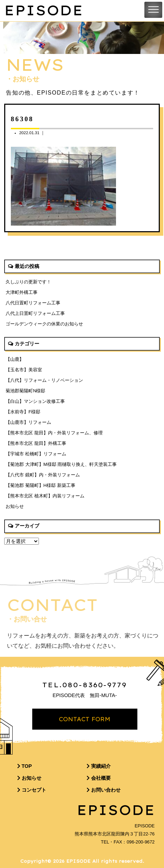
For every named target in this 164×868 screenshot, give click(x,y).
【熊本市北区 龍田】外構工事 (36, 443)
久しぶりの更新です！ (28, 282)
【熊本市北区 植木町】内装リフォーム (45, 496)
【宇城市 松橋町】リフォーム (36, 454)
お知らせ (15, 506)
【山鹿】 (15, 359)
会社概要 (99, 778)
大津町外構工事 (22, 292)
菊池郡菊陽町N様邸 (25, 391)
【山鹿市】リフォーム (28, 422)
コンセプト (32, 790)
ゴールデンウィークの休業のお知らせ (44, 324)
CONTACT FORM (85, 719)
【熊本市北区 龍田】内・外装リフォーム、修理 (54, 433)
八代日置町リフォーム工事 (33, 303)
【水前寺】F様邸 (23, 412)
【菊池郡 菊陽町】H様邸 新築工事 (40, 485)
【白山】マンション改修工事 (35, 401)
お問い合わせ (104, 790)
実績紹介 (99, 766)
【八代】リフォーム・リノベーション (44, 380)
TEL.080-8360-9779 (85, 685)
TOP (25, 766)
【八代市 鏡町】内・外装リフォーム (43, 475)
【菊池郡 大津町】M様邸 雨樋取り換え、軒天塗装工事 (61, 464)
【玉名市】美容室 (24, 370)
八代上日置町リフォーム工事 (35, 313)
